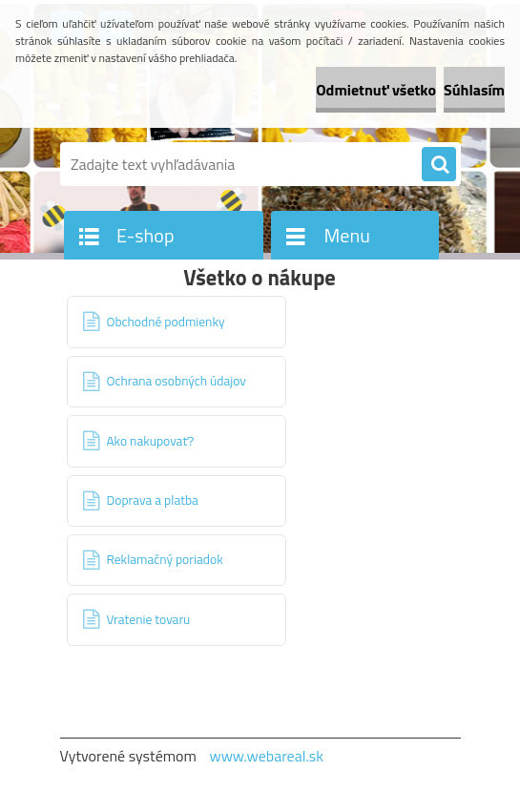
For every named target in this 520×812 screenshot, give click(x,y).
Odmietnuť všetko (376, 90)
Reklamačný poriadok (165, 559)
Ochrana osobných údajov (177, 381)
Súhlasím (474, 90)
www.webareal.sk (266, 756)
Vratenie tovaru (149, 619)
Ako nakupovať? (151, 441)
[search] (439, 165)
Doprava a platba (153, 500)
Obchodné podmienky (166, 322)
